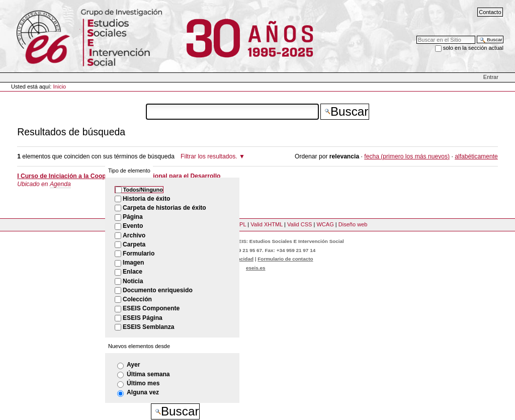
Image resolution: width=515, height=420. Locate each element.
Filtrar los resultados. (209, 156)
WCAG (325, 224)
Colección (137, 299)
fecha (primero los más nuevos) (407, 156)
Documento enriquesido (158, 290)
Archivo (134, 235)
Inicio (60, 87)
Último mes (143, 383)
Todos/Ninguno (143, 190)
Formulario (139, 254)
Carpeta (134, 244)
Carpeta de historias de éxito (164, 208)
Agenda (60, 184)
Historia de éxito (146, 199)
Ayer (134, 365)
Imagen (133, 263)
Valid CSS (299, 224)
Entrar (491, 77)
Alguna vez (143, 392)
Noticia (133, 281)
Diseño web (353, 224)
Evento (133, 226)
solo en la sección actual (473, 48)
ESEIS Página (143, 318)
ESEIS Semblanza (148, 327)
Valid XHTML (267, 224)
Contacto (490, 12)
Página (133, 217)
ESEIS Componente (151, 308)
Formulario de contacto (285, 259)
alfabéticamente (476, 156)
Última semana (148, 374)
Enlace (133, 272)
